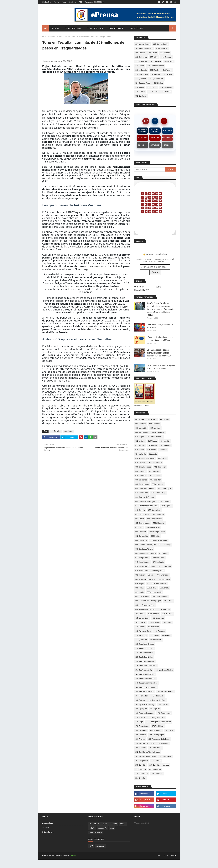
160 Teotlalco (140, 700)
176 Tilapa (139, 722)
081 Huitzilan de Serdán (144, 575)
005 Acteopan (154, 424)
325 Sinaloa (158, 83)
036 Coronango (141, 480)
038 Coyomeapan (142, 484)
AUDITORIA (139, 287)
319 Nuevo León (142, 74)
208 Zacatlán (156, 761)
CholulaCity (47, 2)
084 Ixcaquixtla (164, 579)
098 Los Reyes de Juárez (145, 605)
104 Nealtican (167, 614)
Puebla (56, 2)
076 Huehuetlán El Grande (145, 566)
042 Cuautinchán (142, 493)
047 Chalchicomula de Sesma (146, 506)
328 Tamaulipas (166, 87)
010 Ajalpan (140, 437)
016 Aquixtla (153, 445)
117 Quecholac (141, 640)
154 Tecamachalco (142, 696)
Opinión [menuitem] (55, 28)
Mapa (64, 2)
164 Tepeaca (163, 705)
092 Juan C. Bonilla (154, 592)
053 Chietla (140, 519)
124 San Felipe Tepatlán (144, 653)
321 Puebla (168, 74)
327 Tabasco (152, 87)
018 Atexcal (140, 450)
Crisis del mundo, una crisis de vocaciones (160, 326)
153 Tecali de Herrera (165, 692)
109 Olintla (167, 622)
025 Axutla (153, 454)
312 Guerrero (156, 61)
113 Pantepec (160, 631)
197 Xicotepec (163, 743)
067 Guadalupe (165, 545)
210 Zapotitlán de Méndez (159, 765)
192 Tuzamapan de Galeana (159, 739)
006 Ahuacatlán (141, 428)
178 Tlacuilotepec (142, 726)
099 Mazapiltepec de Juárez (146, 610)
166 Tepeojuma (141, 709)
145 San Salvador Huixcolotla (146, 683)
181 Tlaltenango (156, 730)
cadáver (114, 824)
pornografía (103, 828)
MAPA (155, 121)
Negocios (143, 145)
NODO (158, 287)
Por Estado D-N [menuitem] (95, 28)
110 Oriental (140, 627)
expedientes (52, 37)
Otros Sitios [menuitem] (136, 28)
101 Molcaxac (165, 610)
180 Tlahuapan (141, 730)
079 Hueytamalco (142, 571)
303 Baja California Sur (144, 48)
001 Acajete (140, 419)
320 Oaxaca (156, 74)
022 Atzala (163, 450)
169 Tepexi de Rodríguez (145, 713)
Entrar (155, 272)
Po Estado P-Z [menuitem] (116, 28)
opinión (92, 828)
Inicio (44, 37)
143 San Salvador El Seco (145, 674)
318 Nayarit (167, 70)
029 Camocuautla (155, 463)
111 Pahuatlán (153, 627)
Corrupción (155, 145)
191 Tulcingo (140, 739)
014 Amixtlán (165, 441)
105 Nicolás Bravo (142, 618)
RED (81, 2)
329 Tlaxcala (140, 92)
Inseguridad (167, 138)
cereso (46, 828)
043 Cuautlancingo (158, 493)
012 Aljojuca (140, 441)
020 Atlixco (152, 450)
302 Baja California (160, 44)
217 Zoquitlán (140, 778)
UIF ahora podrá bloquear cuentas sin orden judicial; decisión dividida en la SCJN (159, 353)
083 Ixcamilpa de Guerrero (145, 579)
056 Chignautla (159, 523)
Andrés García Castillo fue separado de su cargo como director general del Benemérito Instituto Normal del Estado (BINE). (160, 309)
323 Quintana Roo (156, 79)
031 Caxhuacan (160, 467)
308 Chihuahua (141, 57)
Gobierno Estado (155, 131)
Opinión (167, 145)
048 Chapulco (166, 506)
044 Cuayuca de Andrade (145, 497)
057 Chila (139, 527)
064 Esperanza (141, 540)
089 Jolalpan (152, 588)
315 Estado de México (156, 66)
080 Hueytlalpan (158, 571)
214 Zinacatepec (142, 774)
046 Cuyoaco (165, 502)
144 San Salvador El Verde (145, 679)
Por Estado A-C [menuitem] (73, 28)
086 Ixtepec (140, 584)
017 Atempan (166, 445)
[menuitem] (45, 28)
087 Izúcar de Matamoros (157, 584)
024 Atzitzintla (141, 454)
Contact (173, 856)
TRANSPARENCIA (142, 290)
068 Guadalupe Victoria (144, 549)
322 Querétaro (141, 79)
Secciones (72, 2)
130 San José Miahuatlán (145, 661)
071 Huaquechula (142, 558)
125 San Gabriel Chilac (144, 657)
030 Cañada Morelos (143, 467)
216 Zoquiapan (157, 774)
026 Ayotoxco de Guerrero (145, 458)
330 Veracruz (153, 92)
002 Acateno (152, 419)
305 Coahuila (140, 53)
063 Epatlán (156, 536)
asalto (105, 824)
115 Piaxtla (154, 635)
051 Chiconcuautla (142, 514)
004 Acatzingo (141, 424)
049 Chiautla (140, 510)
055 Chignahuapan (142, 523)
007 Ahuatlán (155, 428)
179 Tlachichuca (158, 726)
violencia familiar (96, 832)
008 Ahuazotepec (142, 432)
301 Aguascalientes (143, 44)
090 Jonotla (164, 588)
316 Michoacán (141, 70)
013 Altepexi (152, 441)
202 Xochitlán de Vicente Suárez (148, 752)
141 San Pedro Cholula (164, 670)
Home (159, 856)
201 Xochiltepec (155, 748)
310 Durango (166, 57)
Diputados (142, 138)
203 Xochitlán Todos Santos (146, 756)
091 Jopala (140, 592)
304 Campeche (162, 48)
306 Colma (153, 53)
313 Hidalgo (169, 61)
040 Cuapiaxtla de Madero (145, 489)
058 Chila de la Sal (153, 527)
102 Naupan (140, 614)
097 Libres (168, 601)
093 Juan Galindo (142, 597)
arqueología (48, 823)
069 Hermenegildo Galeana (146, 553)
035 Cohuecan (155, 476)
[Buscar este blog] (150, 169)
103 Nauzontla (153, 614)
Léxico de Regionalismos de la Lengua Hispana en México (160, 339)
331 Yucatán (166, 92)
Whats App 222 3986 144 (95, 2)
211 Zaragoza (141, 769)
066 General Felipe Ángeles (146, 545)
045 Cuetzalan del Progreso (146, 502)
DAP (91, 846)
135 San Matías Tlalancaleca (146, 666)
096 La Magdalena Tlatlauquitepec (148, 601)
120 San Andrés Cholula (144, 648)
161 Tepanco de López (157, 700)
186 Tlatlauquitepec (157, 735)
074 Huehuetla (158, 562)
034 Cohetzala (141, 476)
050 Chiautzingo (154, 510)
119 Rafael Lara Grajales (145, 644)
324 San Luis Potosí (143, 83)
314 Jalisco (140, 66)
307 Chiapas (165, 53)
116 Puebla (166, 635)
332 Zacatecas (141, 96)
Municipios (167, 131)
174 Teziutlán (56, 431)
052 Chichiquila (158, 514)
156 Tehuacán (158, 696)
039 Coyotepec (158, 484)
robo (112, 828)
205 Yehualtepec (166, 756)
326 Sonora (140, 87)
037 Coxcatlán (156, 480)
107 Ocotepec (141, 622)
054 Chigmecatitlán (155, 519)
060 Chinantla (141, 532)
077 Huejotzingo (165, 566)
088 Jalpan (140, 588)
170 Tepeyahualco (164, 713)
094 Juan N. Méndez (160, 597)
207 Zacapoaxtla (142, 761)
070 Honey (163, 553)
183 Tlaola (169, 730)
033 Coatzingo (155, 471)
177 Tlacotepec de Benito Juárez (159, 722)
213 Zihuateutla (155, 769)
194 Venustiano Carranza (145, 743)
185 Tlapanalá (141, 735)
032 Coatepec (141, 471)
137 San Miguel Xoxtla (144, 670)
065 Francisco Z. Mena (159, 540)
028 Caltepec (140, 463)
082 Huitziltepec (163, 575)
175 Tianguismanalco (157, 718)
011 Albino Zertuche (155, 437)
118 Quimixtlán (156, 640)
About (166, 856)
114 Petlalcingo (141, 635)
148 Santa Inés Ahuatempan (146, 687)
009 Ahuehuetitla (158, 432)
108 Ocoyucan (155, 622)
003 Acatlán (165, 419)
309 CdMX (154, 57)
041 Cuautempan (165, 489)
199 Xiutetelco (141, 748)
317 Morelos (155, 70)
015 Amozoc (140, 445)
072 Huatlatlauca (158, 558)
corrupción (100, 846)
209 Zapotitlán (141, 765)
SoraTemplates (57, 856)
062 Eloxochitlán (142, 536)
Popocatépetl (94, 824)
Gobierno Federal (142, 131)
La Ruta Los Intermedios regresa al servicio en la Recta (161, 367)
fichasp (123, 824)
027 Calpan (163, 458)
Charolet (73, 856)
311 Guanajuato (141, 61)
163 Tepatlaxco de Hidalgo (145, 705)
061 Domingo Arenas (157, 532)
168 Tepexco (155, 709)
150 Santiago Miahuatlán (145, 692)
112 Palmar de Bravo (143, 631)
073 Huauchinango (142, 562)
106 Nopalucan (158, 618)
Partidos (155, 138)
